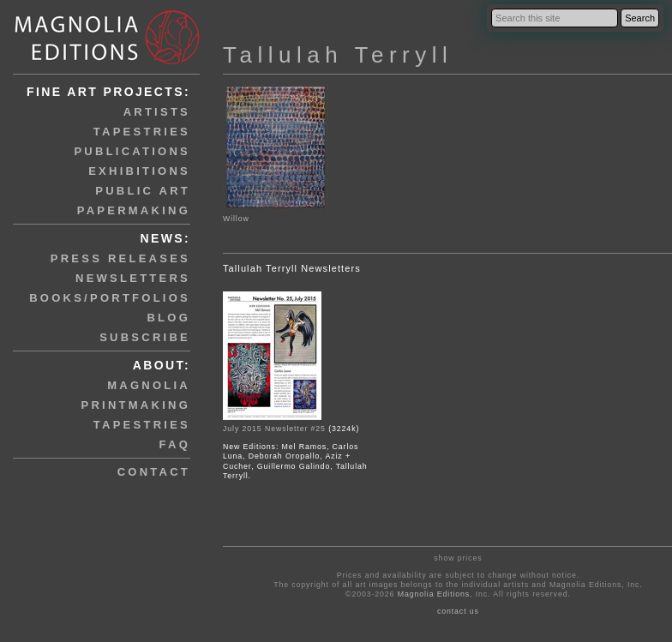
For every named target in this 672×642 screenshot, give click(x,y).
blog (168, 318)
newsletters (133, 278)
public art (143, 191)
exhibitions (139, 171)
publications (132, 151)
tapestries (142, 132)
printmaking (136, 405)
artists (157, 112)
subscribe (145, 337)
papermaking (134, 210)
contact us (458, 611)
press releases (120, 258)
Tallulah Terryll (338, 55)
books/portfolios (110, 298)
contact (154, 472)
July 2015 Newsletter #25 (274, 429)
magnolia (149, 385)
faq (175, 444)
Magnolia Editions (434, 594)
